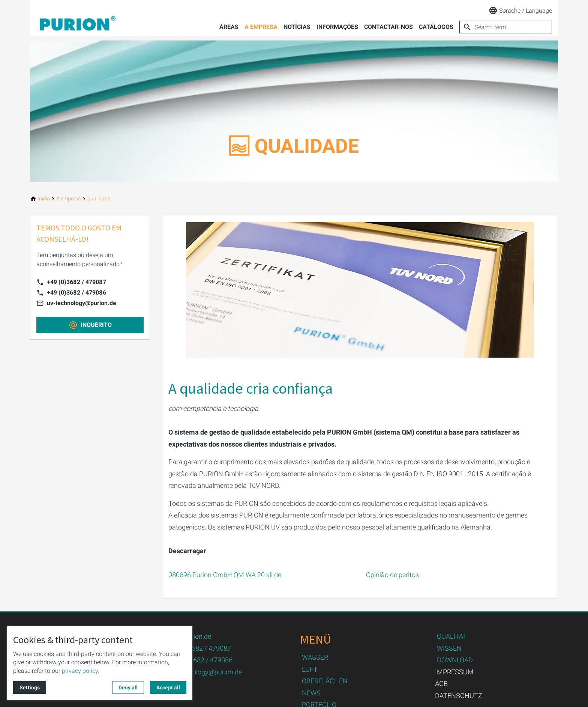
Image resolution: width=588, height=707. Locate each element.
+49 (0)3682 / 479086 (76, 293)
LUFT (310, 669)
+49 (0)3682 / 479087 (76, 282)
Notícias (297, 27)
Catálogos (436, 27)
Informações (337, 27)
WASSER (315, 657)
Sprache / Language (520, 11)
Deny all (128, 687)
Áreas (229, 27)
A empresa (261, 27)
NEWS (311, 693)
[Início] (44, 199)
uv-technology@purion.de (82, 303)
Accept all (168, 687)
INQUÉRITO (96, 325)
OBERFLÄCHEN (325, 681)
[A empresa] (69, 199)
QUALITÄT (452, 636)
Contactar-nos (388, 27)
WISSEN (449, 648)
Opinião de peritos (392, 575)
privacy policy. (81, 671)
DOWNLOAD (455, 660)
